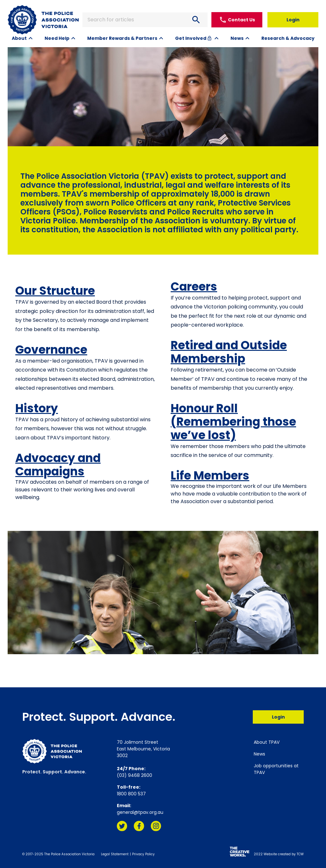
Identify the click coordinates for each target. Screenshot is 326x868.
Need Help (57, 38)
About (19, 38)
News (237, 38)
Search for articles (145, 20)
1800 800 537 (131, 794)
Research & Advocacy (288, 38)
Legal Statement (115, 854)
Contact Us (237, 20)
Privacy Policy (143, 854)
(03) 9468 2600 (135, 775)
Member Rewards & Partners (122, 38)
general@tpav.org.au (140, 812)
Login (293, 20)
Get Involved (194, 38)
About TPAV (267, 742)
